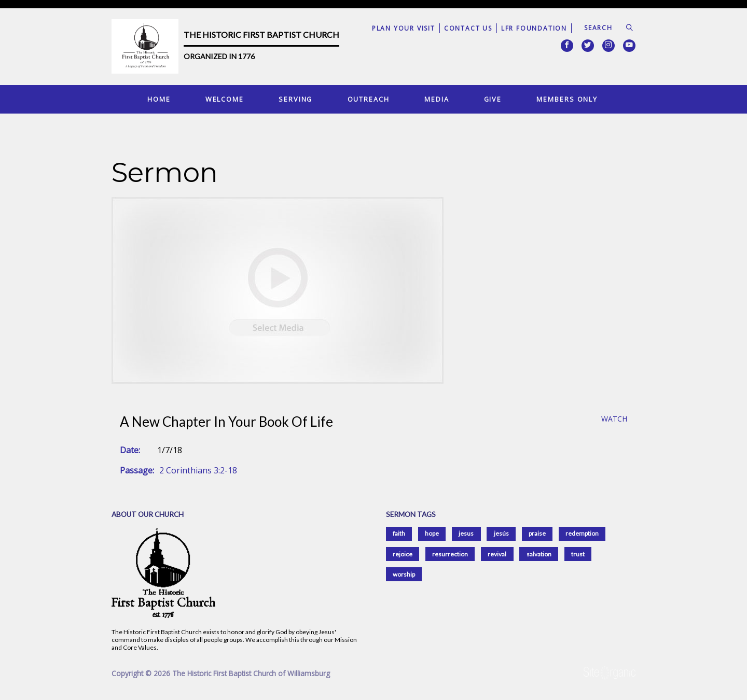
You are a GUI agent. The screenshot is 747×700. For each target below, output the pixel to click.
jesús (501, 533)
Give (493, 99)
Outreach (369, 99)
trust (578, 554)
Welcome (225, 99)
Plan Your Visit (404, 28)
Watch (614, 419)
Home (159, 99)
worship (404, 574)
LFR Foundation (534, 28)
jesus (466, 533)
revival (497, 554)
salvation (539, 554)
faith (399, 533)
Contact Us (468, 28)
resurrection (450, 554)
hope (432, 533)
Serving (295, 99)
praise (537, 533)
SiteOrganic (610, 673)
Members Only (567, 99)
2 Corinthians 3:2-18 (198, 470)
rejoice (403, 554)
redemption (582, 533)
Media (437, 99)
